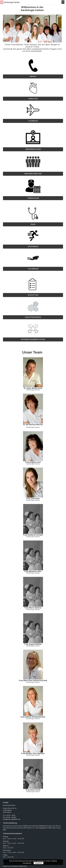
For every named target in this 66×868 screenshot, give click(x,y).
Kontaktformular (27, 826)
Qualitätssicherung (33, 317)
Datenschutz (23, 866)
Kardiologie (33, 99)
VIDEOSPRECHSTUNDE (33, 149)
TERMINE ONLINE (33, 198)
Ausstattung (33, 295)
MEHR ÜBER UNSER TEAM (33, 174)
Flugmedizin (33, 121)
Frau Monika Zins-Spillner (33, 753)
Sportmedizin (33, 247)
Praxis (33, 224)
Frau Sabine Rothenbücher (33, 717)
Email (21, 828)
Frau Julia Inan (33, 498)
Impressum (7, 866)
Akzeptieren (38, 863)
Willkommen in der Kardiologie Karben (32, 9)
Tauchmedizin (33, 269)
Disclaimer (15, 866)
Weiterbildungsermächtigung (33, 339)
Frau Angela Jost (33, 462)
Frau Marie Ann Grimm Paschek (33, 680)
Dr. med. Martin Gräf (33, 388)
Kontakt (33, 76)
